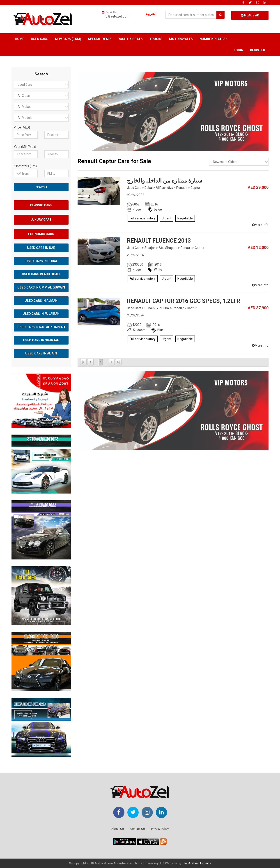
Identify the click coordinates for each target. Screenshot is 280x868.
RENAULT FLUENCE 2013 (159, 241)
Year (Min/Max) (25, 147)
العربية (151, 14)
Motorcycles (181, 39)
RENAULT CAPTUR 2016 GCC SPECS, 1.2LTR (184, 301)
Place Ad (250, 15)
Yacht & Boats (131, 39)
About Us (118, 829)
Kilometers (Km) (25, 166)
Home (20, 39)
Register (258, 50)
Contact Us (138, 829)
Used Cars (40, 39)
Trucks (156, 39)
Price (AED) (22, 127)
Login (239, 50)
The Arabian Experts (196, 863)
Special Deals (100, 39)
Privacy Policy (160, 829)
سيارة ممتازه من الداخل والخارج (165, 181)
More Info (260, 225)
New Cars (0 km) (68, 39)
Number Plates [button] (214, 39)
